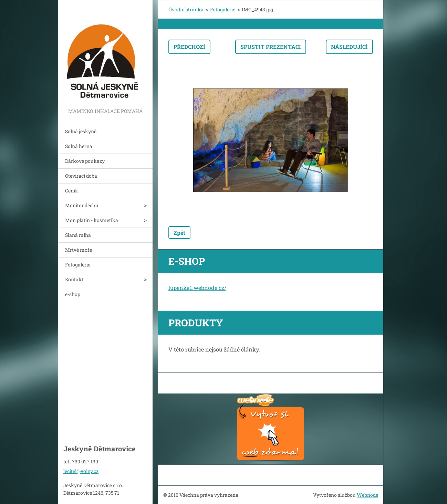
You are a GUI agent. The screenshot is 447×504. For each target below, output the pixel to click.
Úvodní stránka (186, 9)
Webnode (367, 495)
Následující (349, 47)
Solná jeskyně (81, 131)
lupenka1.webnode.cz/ (197, 288)
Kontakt (74, 279)
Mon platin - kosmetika (92, 220)
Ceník (72, 191)
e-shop (73, 294)
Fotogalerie (78, 265)
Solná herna (79, 146)
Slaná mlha (78, 235)
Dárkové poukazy (85, 161)
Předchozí (189, 47)
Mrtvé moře (79, 250)
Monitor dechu (82, 205)
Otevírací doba (81, 176)
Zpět (179, 233)
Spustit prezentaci (271, 47)
